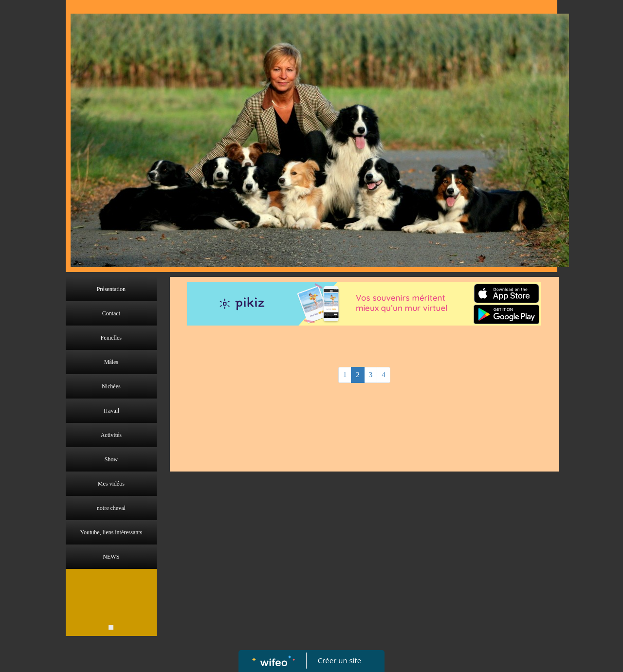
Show (111, 459)
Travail (111, 411)
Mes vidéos (111, 484)
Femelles (111, 338)
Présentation (111, 289)
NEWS (111, 557)
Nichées (111, 386)
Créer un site (339, 660)
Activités (111, 435)
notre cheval (111, 508)
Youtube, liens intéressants (111, 532)
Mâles (111, 362)
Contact (111, 313)
